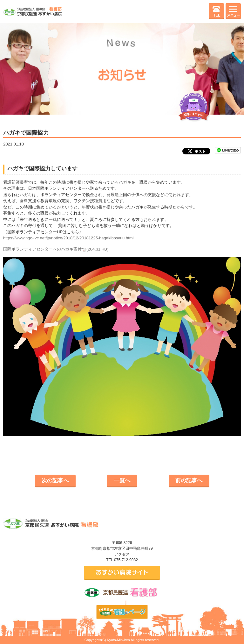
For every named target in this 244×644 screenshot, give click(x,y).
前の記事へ (189, 481)
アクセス (122, 554)
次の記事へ (55, 481)
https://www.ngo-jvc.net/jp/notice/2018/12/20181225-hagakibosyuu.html (68, 238)
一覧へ (122, 481)
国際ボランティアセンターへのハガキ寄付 (56, 249)
